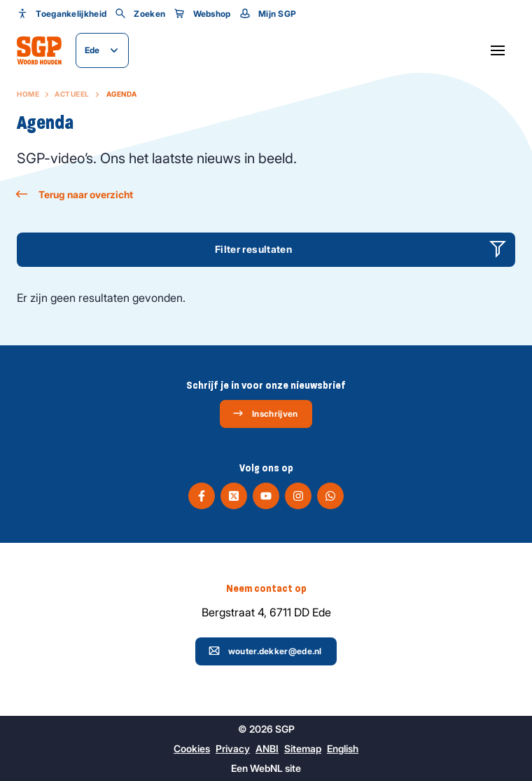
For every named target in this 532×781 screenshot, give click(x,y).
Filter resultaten (253, 249)
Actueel (72, 94)
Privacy (233, 748)
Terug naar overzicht (75, 194)
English (343, 748)
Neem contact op (266, 588)
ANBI (267, 748)
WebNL (266, 768)
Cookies (192, 748)
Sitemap (303, 748)
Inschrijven (265, 413)
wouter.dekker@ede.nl (265, 651)
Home (28, 94)
